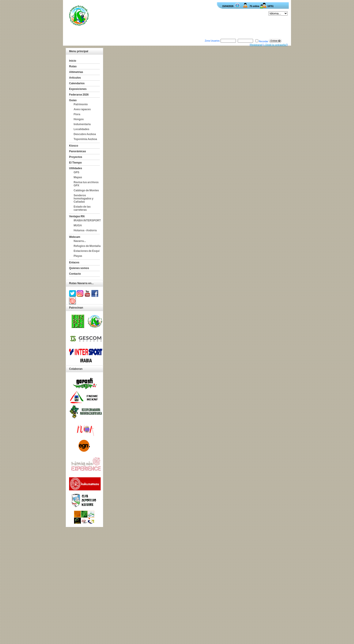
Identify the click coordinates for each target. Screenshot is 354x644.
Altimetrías (76, 72)
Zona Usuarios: (212, 41)
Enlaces (74, 262)
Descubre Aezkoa (85, 134)
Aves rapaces (82, 109)
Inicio (73, 61)
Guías (73, 100)
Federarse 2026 (79, 95)
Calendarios (77, 83)
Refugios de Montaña (87, 246)
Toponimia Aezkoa (85, 139)
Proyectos (76, 157)
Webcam (75, 237)
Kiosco (74, 146)
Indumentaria (82, 124)
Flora (77, 114)
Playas (78, 256)
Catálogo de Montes (86, 190)
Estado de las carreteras (82, 208)
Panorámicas (78, 151)
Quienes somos (79, 268)
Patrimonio (81, 104)
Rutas (73, 66)
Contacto (75, 274)
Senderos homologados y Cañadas (84, 199)
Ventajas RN (77, 216)
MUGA (78, 225)
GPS (76, 172)
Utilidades (76, 168)
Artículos (75, 78)
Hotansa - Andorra (85, 230)
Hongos (79, 119)
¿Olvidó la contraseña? (275, 45)
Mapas (78, 177)
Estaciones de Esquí (87, 251)
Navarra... (80, 241)
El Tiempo (75, 163)
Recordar (264, 41)
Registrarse (256, 45)
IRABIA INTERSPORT (87, 220)
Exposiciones (78, 89)
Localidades (81, 129)
